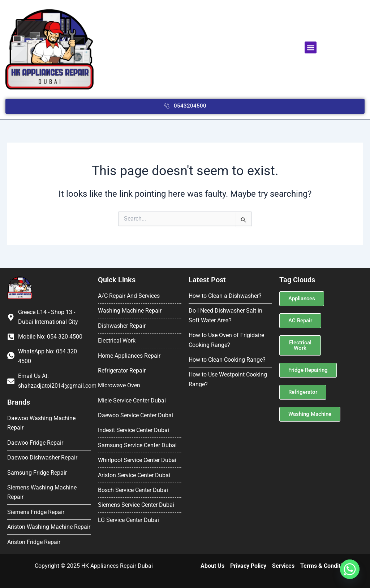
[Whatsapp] (350, 569)
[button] (311, 47)
